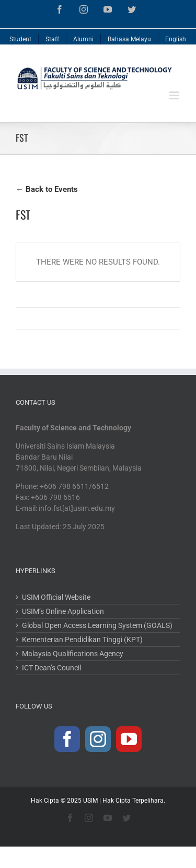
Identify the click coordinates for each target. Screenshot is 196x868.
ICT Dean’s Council (51, 668)
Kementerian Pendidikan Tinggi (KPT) (82, 639)
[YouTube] (129, 739)
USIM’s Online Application (63, 611)
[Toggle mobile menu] (175, 95)
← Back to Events (47, 189)
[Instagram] (98, 739)
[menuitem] (21, 37)
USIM (90, 801)
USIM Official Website (56, 597)
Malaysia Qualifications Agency (73, 654)
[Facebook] (67, 739)
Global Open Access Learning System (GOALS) (97, 625)
